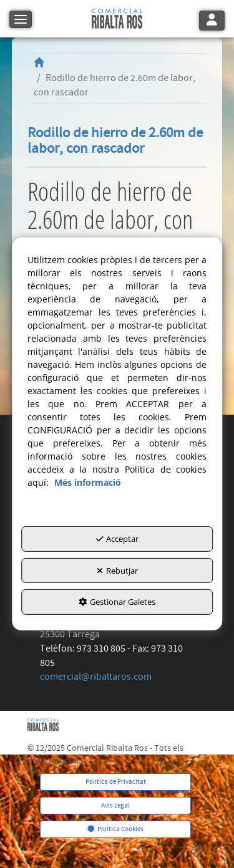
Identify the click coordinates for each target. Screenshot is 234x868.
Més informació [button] (88, 482)
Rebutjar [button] (117, 571)
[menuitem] (116, 782)
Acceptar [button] (117, 539)
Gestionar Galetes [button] (117, 602)
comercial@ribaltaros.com (96, 677)
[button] (117, 19)
